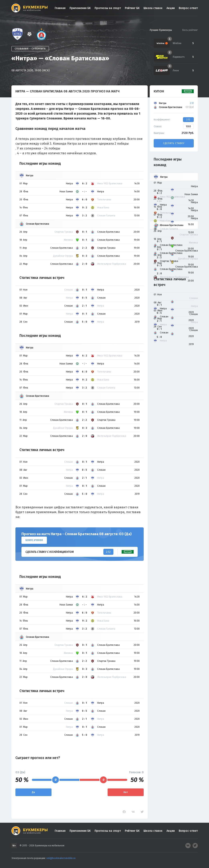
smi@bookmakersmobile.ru (61, 858)
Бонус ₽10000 (34, 540)
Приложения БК (80, 8)
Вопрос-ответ (188, 8)
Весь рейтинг (190, 30)
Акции (171, 8)
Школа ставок (153, 8)
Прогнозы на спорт (108, 8)
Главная (60, 8)
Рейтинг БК (132, 8)
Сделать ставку (174, 143)
